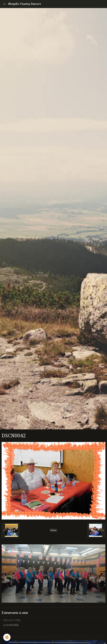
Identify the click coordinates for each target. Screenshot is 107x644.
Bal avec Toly (12, 620)
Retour (53, 530)
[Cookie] (7, 637)
